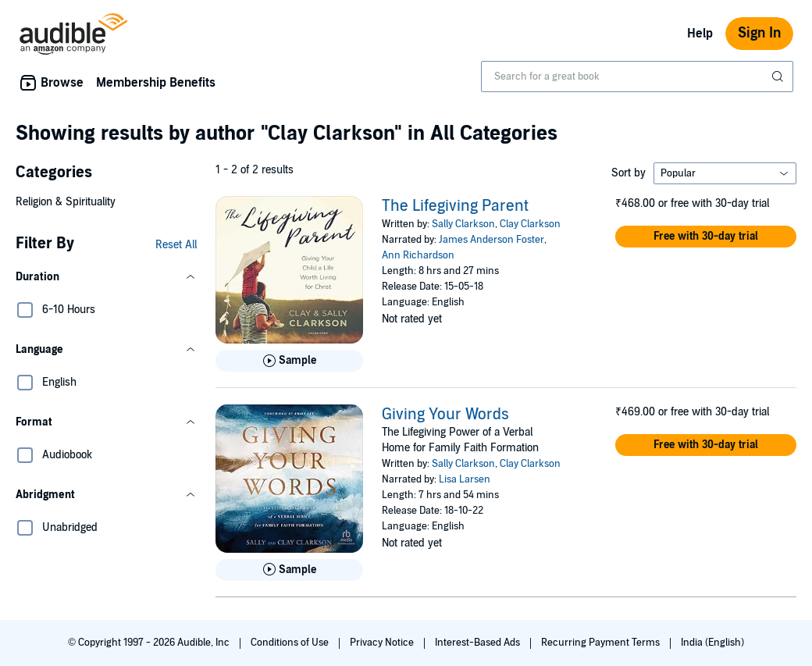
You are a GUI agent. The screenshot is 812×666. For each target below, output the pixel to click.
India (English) (712, 643)
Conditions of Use (291, 643)
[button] (106, 277)
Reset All (176, 245)
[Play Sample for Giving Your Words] (289, 570)
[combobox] (637, 77)
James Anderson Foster (491, 240)
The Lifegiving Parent (455, 206)
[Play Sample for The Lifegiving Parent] (289, 361)
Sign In (759, 33)
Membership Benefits (156, 83)
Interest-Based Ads (479, 643)
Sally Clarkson (463, 224)
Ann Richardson (418, 255)
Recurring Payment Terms (602, 643)
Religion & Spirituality (66, 202)
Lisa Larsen (465, 479)
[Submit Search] (779, 77)
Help (700, 34)
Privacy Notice (383, 643)
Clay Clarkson (530, 224)
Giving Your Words (445, 415)
